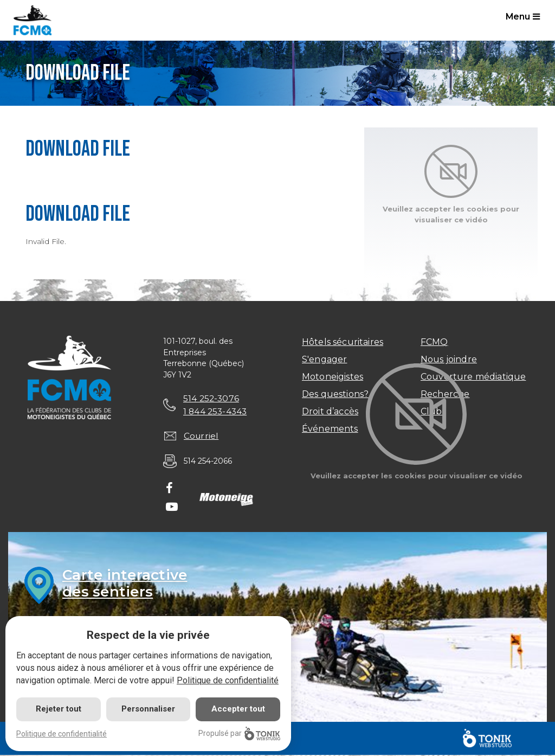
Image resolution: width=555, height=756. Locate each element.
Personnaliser (148, 709)
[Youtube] (172, 509)
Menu (524, 17)
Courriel (202, 437)
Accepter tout (238, 709)
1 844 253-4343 (216, 411)
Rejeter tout (59, 709)
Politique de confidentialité (228, 680)
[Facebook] (169, 490)
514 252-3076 (212, 398)
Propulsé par (239, 733)
